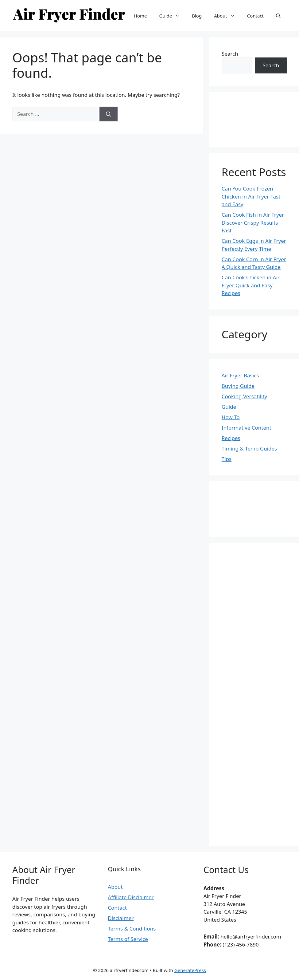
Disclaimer (121, 918)
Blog (197, 16)
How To (231, 417)
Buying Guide (238, 386)
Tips (227, 459)
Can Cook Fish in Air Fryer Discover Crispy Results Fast (253, 222)
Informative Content (247, 428)
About (227, 16)
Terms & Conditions (132, 929)
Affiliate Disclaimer (131, 897)
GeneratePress (190, 970)
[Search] (109, 114)
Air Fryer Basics (240, 375)
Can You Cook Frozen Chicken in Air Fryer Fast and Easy (251, 196)
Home (140, 16)
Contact (255, 16)
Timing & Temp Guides (249, 449)
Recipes (231, 438)
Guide (172, 16)
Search (230, 54)
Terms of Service (128, 939)
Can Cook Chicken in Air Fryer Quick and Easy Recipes (251, 285)
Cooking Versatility (244, 396)
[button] (278, 16)
